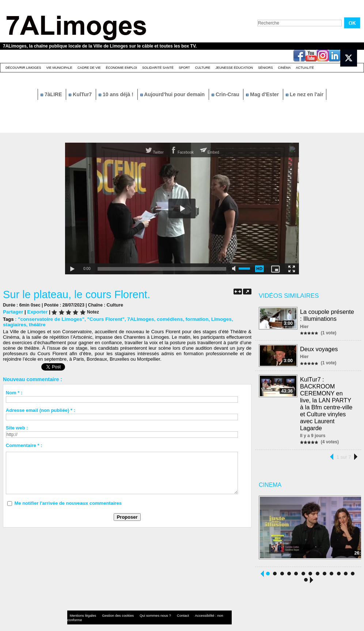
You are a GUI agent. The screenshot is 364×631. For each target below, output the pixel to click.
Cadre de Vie (89, 68)
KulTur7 (81, 94)
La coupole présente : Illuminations (327, 315)
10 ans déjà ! (117, 94)
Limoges (212, 319)
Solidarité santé (158, 68)
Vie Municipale (59, 68)
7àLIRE (52, 94)
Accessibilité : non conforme (196, 607)
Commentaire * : (24, 445)
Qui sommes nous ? (143, 607)
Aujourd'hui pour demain (173, 94)
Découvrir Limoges (23, 68)
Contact (167, 607)
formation (189, 319)
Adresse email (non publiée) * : (41, 410)
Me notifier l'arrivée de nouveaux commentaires (68, 503)
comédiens (163, 319)
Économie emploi (121, 68)
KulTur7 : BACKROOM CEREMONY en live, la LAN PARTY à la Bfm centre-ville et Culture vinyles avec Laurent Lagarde (328, 399)
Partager (13, 311)
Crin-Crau (226, 94)
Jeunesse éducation (234, 68)
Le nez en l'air (305, 94)
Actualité (305, 68)
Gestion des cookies (111, 607)
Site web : (17, 427)
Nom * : (14, 392)
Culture (203, 68)
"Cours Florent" (102, 319)
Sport (184, 68)
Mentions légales (81, 607)
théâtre (11, 324)
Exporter (36, 311)
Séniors (266, 68)
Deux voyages (319, 348)
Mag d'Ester (263, 94)
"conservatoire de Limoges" (50, 319)
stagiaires (236, 319)
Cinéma (285, 68)
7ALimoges (135, 319)
